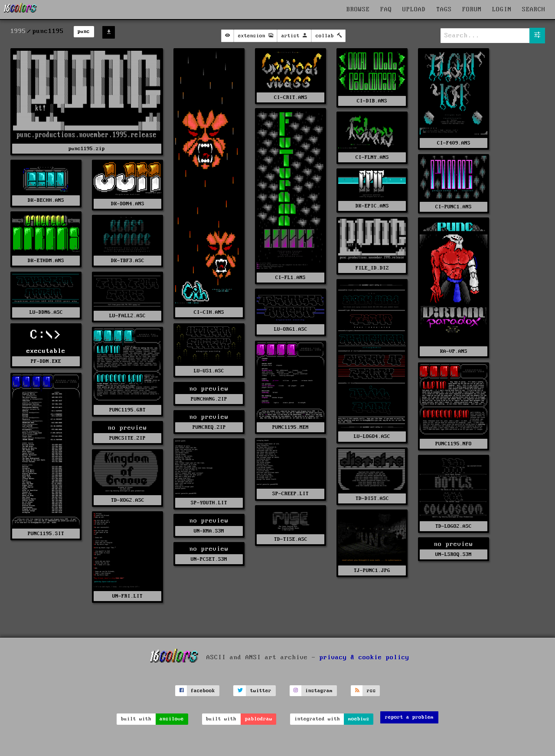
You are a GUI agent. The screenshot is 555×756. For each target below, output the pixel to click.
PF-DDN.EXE (46, 361)
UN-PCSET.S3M (209, 559)
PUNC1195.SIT (46, 534)
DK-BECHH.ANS (46, 200)
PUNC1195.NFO (454, 444)
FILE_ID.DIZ (372, 268)
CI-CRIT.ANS (291, 97)
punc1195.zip (87, 149)
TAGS (444, 10)
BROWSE (358, 10)
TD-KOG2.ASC (128, 500)
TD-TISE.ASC (291, 539)
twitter (261, 691)
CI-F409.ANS (454, 143)
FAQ (386, 10)
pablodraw (259, 719)
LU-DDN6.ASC (46, 312)
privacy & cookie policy (364, 657)
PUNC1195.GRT (127, 410)
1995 (18, 31)
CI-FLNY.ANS (372, 157)
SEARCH (534, 10)
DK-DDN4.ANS (128, 204)
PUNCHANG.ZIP (209, 399)
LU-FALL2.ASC (127, 316)
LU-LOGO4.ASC (372, 436)
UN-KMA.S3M (209, 531)
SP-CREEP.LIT (291, 494)
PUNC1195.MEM (291, 427)
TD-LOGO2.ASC (454, 526)
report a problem (409, 717)
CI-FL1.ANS (291, 278)
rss (371, 691)
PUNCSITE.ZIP (127, 438)
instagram (319, 691)
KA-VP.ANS (454, 351)
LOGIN (502, 10)
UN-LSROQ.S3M (454, 554)
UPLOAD (414, 10)
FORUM (472, 10)
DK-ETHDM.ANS (46, 261)
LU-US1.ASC (209, 371)
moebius (359, 719)
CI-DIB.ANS (372, 101)
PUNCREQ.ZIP (209, 427)
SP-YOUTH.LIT (209, 503)
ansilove (172, 719)
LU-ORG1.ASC (291, 329)
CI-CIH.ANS (209, 312)
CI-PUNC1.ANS (454, 207)
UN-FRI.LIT (127, 596)
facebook (203, 691)
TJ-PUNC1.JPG (372, 570)
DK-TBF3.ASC (128, 261)
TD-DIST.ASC (372, 498)
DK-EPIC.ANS (372, 206)
